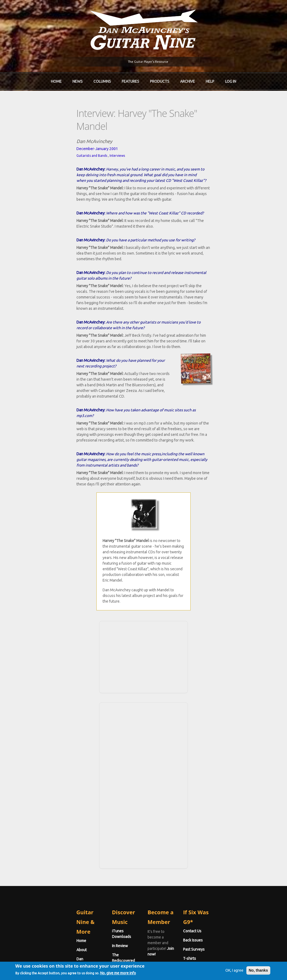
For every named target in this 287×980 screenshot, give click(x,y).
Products (160, 79)
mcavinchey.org (34, 840)
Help (210, 79)
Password (220, 885)
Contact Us (220, 812)
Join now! (182, 819)
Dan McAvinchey (35, 831)
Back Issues (221, 822)
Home (56, 79)
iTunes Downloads (100, 812)
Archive (188, 79)
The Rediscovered (99, 831)
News (78, 79)
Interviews (62, 137)
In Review (92, 822)
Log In (231, 79)
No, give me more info (132, 975)
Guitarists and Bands (36, 137)
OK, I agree (221, 971)
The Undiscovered (100, 840)
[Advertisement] (143, 547)
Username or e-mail (228, 865)
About (26, 822)
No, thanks (245, 971)
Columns (102, 79)
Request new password (230, 899)
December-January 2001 (42, 130)
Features (130, 79)
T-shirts (217, 840)
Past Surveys (222, 831)
